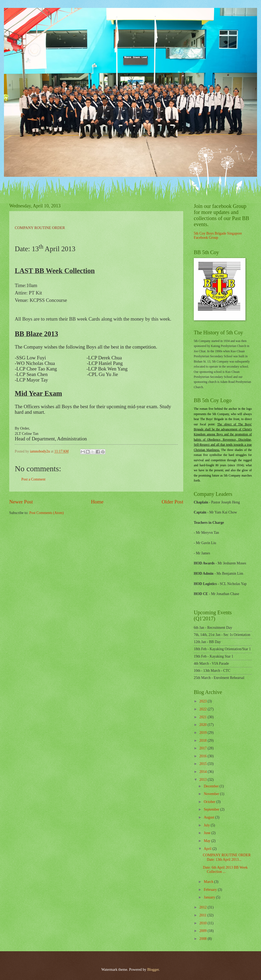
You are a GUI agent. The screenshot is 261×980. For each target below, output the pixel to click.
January (210, 897)
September (212, 809)
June (208, 833)
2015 (203, 764)
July (207, 825)
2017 (203, 748)
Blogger (153, 970)
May (208, 841)
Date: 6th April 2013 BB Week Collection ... (225, 870)
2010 (203, 923)
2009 (203, 931)
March (209, 882)
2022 (203, 709)
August (209, 817)
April (208, 849)
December (212, 786)
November (212, 794)
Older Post (172, 502)
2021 (203, 717)
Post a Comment (33, 479)
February (211, 890)
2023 (203, 701)
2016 (203, 756)
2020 (203, 725)
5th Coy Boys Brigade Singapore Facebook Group (218, 236)
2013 (203, 780)
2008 (203, 939)
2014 (203, 772)
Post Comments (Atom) (47, 513)
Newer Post (21, 502)
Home (97, 502)
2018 (203, 741)
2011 (203, 915)
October (210, 802)
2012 (203, 907)
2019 (203, 733)
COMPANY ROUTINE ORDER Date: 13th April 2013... (227, 857)
